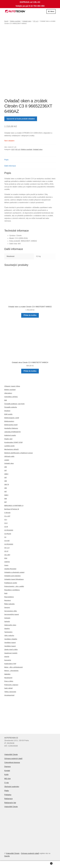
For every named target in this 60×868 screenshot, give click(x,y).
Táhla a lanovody (10, 692)
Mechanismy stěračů (11, 449)
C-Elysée (7, 513)
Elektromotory (9, 421)
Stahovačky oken (10, 625)
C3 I (6, 520)
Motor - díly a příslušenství (13, 667)
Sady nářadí (8, 688)
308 (6, 481)
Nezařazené (8, 678)
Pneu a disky (9, 681)
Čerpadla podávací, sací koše (14, 404)
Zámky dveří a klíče (11, 650)
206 (6, 467)
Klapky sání (8, 439)
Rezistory (8, 600)
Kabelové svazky (10, 435)
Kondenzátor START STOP (13, 442)
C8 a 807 (7, 555)
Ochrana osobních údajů (13, 759)
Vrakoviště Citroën (11, 755)
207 (6, 470)
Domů (6, 21)
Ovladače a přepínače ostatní (14, 572)
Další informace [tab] (10, 166)
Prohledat (30, 864)
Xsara (6, 565)
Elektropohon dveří (11, 425)
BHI (6, 400)
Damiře (7, 856)
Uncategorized (9, 695)
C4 (5, 537)
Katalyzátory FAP (10, 664)
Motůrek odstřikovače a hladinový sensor (19, 453)
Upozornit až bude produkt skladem (21, 119)
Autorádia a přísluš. (11, 397)
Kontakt (7, 771)
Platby (7, 791)
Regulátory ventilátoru (12, 590)
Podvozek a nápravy (11, 685)
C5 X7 (6, 551)
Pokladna (8, 795)
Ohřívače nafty (9, 456)
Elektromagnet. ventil (12, 418)
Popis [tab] (6, 160)
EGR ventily (8, 414)
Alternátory (8, 393)
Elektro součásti (15, 21)
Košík (6, 775)
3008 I (6, 474)
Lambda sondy (9, 446)
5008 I (6, 495)
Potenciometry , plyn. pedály (14, 586)
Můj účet (7, 779)
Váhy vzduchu (9, 636)
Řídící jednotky (10, 604)
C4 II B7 (7, 541)
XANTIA (7, 562)
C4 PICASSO (9, 544)
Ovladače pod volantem (12, 576)
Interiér (7, 657)
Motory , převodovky (11, 671)
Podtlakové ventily (11, 583)
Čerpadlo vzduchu (11, 407)
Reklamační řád (10, 803)
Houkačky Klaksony (11, 428)
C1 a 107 (7, 516)
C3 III (6, 527)
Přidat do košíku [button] (30, 315)
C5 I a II (36, 21)
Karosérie (8, 660)
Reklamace (8, 799)
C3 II (13, 149)
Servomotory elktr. (11, 611)
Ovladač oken (27, 21)
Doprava (7, 767)
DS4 (6, 558)
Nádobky (7, 674)
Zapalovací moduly (11, 653)
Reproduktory (9, 597)
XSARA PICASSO (10, 569)
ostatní (7, 460)
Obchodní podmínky (12, 787)
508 (6, 499)
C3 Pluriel (8, 534)
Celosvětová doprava (12, 763)
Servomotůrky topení (12, 614)
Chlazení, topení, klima (12, 386)
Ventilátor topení (10, 643)
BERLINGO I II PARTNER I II (14, 506)
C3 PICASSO (9, 530)
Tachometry (8, 632)
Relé (6, 593)
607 (6, 502)
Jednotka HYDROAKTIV (13, 432)
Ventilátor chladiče (11, 639)
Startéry (7, 629)
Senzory (7, 607)
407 (6, 492)
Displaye (7, 411)
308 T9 (7, 484)
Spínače (7, 621)
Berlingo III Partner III (12, 509)
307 (6, 478)
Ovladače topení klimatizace (14, 579)
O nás (7, 783)
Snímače (7, 618)
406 (6, 488)
